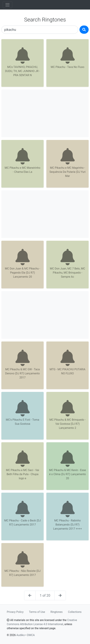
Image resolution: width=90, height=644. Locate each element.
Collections (75, 612)
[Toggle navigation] (7, 5)
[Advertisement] (45, 113)
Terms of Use (37, 612)
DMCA (31, 635)
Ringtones (56, 612)
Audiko (20, 635)
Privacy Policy (15, 612)
